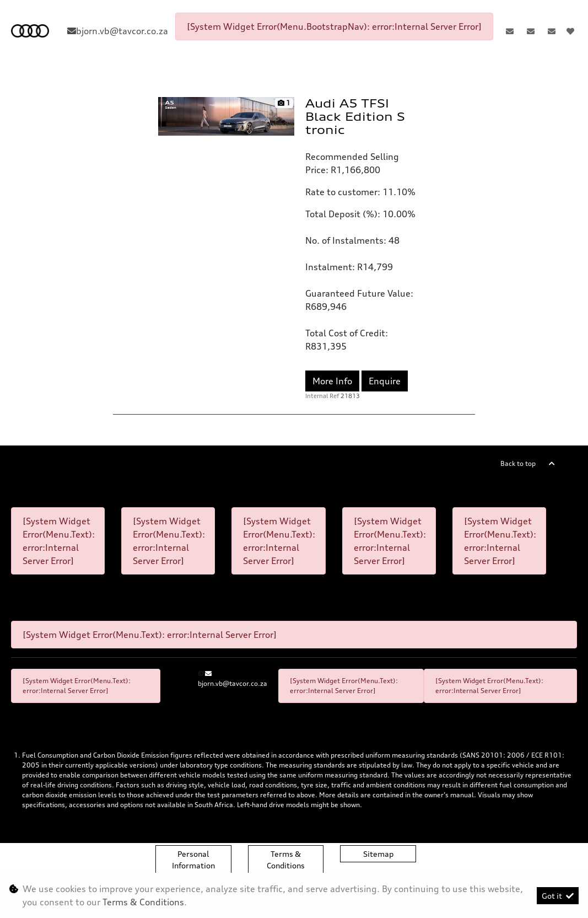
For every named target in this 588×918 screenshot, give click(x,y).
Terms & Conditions (286, 860)
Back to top (518, 463)
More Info (332, 381)
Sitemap (378, 854)
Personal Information (193, 860)
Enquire (385, 381)
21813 (350, 396)
